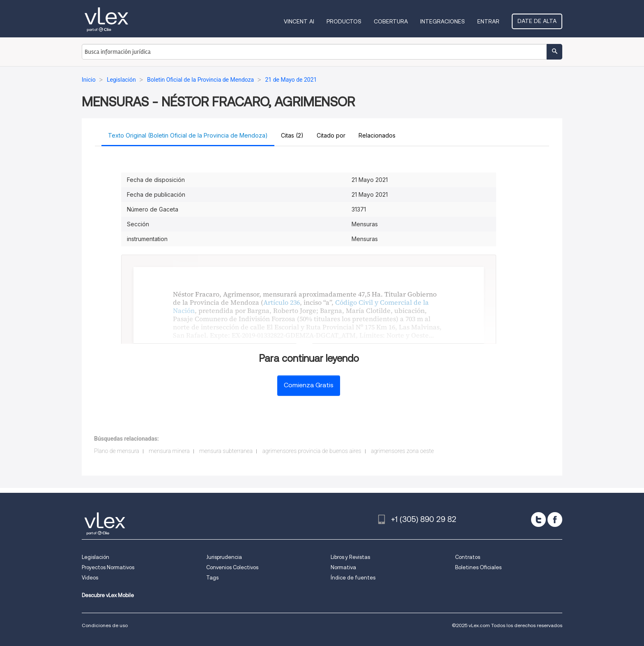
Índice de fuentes (353, 578)
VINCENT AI (299, 21)
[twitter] (538, 520)
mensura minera (169, 451)
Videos (90, 578)
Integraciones (443, 21)
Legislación (95, 557)
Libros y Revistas (350, 557)
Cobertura (391, 21)
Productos (344, 21)
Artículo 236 (282, 302)
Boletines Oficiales (478, 567)
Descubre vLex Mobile (108, 595)
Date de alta (537, 21)
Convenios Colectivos (232, 567)
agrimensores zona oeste (402, 451)
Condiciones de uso (105, 625)
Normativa (343, 567)
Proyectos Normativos (108, 567)
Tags (212, 578)
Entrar (488, 21)
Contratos (468, 557)
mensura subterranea (226, 451)
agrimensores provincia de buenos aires (312, 451)
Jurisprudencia (224, 557)
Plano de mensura (117, 451)
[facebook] (555, 520)
